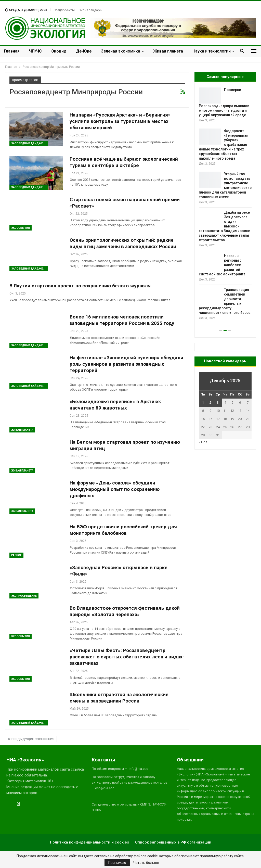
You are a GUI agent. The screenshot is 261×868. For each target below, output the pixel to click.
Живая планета (168, 51)
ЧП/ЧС (35, 51)
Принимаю (117, 863)
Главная (12, 51)
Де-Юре (84, 51)
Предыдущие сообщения (31, 739)
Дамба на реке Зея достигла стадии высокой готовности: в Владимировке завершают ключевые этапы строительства (224, 226)
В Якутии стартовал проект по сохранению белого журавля (80, 286)
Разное (16, 555)
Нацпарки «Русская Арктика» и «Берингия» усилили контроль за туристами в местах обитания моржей (120, 121)
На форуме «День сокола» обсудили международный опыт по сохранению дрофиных (115, 489)
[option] (225, 204)
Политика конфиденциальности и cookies (89, 842)
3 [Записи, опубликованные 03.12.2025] (218, 403)
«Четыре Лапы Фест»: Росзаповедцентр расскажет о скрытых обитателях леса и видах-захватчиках (127, 657)
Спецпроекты (64, 10)
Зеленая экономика (121, 51)
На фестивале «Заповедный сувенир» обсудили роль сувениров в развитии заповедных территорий (126, 364)
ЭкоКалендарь (90, 10)
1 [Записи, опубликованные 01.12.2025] (203, 403)
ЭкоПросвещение (24, 596)
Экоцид (59, 51)
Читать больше (146, 863)
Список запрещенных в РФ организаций (173, 842)
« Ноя (203, 442)
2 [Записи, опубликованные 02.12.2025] (210, 403)
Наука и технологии (212, 51)
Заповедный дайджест (29, 143)
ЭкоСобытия (21, 228)
